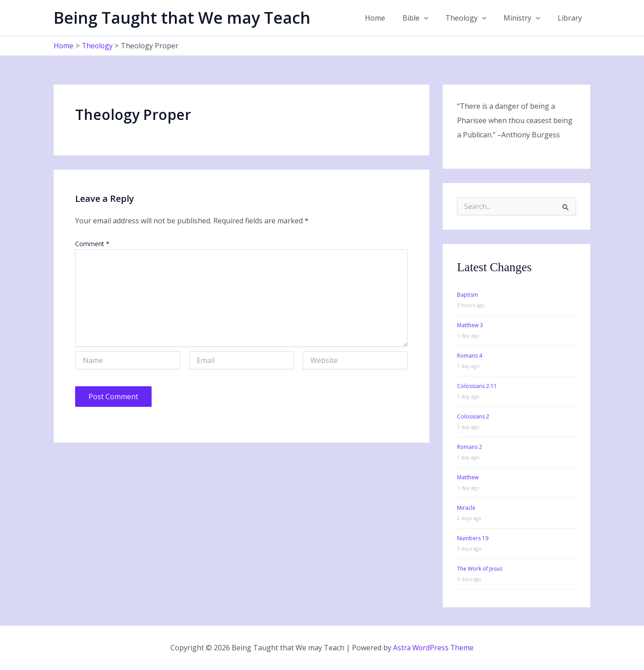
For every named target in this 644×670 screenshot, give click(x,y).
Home (388, 18)
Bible (426, 18)
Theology (474, 18)
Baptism (468, 294)
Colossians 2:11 (477, 386)
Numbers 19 (473, 538)
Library (571, 18)
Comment (92, 243)
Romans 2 (470, 446)
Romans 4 (470, 355)
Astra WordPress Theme (433, 648)
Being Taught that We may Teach (182, 18)
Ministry (526, 18)
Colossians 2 (473, 416)
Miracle (466, 507)
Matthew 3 (470, 325)
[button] (434, 18)
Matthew (468, 477)
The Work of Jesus (480, 568)
